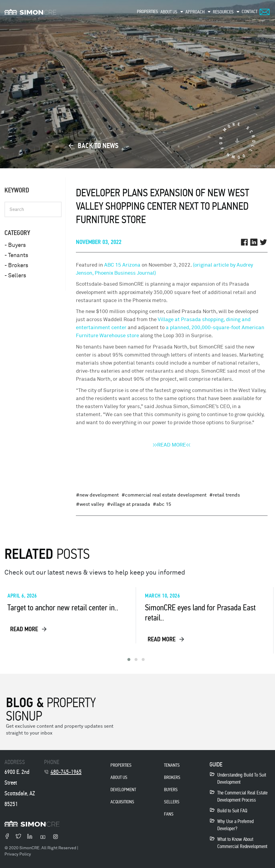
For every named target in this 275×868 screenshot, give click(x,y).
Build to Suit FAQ (232, 811)
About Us (119, 777)
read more (29, 629)
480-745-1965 (66, 772)
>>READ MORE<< (172, 445)
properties (121, 765)
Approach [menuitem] (195, 12)
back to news (93, 146)
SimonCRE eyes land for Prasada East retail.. (200, 613)
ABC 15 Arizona (122, 265)
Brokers (172, 777)
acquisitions (122, 802)
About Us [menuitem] (169, 12)
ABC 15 (164, 504)
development (123, 790)
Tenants (172, 765)
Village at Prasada (130, 504)
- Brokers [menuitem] (16, 265)
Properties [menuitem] (147, 11)
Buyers (171, 790)
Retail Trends (226, 495)
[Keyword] (33, 209)
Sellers (172, 802)
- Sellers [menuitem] (15, 276)
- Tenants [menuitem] (16, 255)
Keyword (17, 190)
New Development (99, 495)
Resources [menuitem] (223, 12)
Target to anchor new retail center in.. (63, 608)
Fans (169, 814)
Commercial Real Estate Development (166, 495)
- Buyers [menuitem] (15, 245)
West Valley (92, 504)
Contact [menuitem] (250, 11)
